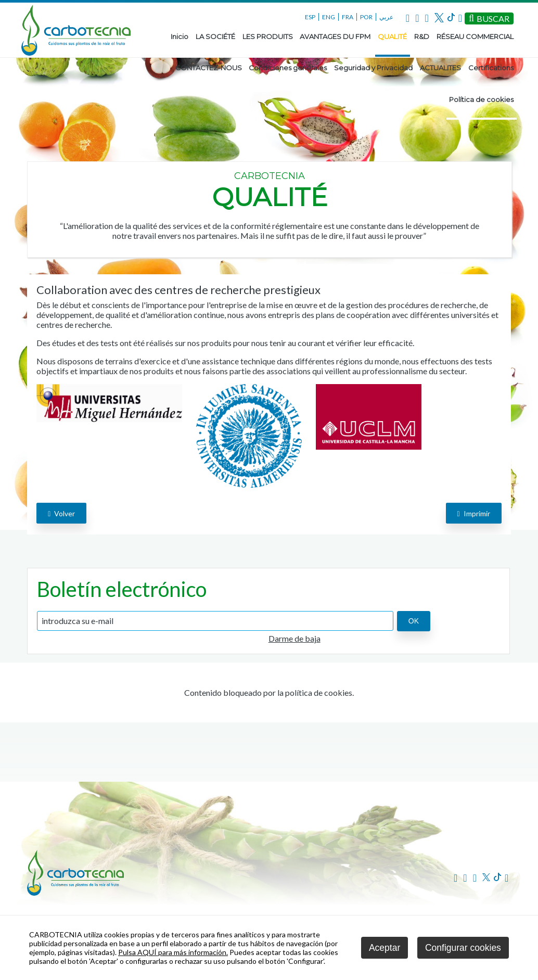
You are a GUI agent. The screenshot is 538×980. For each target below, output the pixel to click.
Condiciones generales (288, 68)
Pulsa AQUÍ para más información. (173, 952)
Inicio (180, 36)
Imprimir (474, 513)
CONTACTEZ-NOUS (209, 68)
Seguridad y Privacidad (373, 68)
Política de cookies (481, 99)
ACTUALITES (440, 68)
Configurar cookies (463, 948)
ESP (310, 17)
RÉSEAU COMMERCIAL (475, 36)
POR (366, 17)
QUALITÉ (392, 36)
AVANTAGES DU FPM (335, 36)
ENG (329, 17)
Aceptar (385, 948)
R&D (422, 36)
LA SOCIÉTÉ (215, 36)
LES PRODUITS (268, 36)
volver (61, 513)
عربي (386, 17)
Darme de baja (294, 638)
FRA (348, 17)
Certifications (491, 68)
